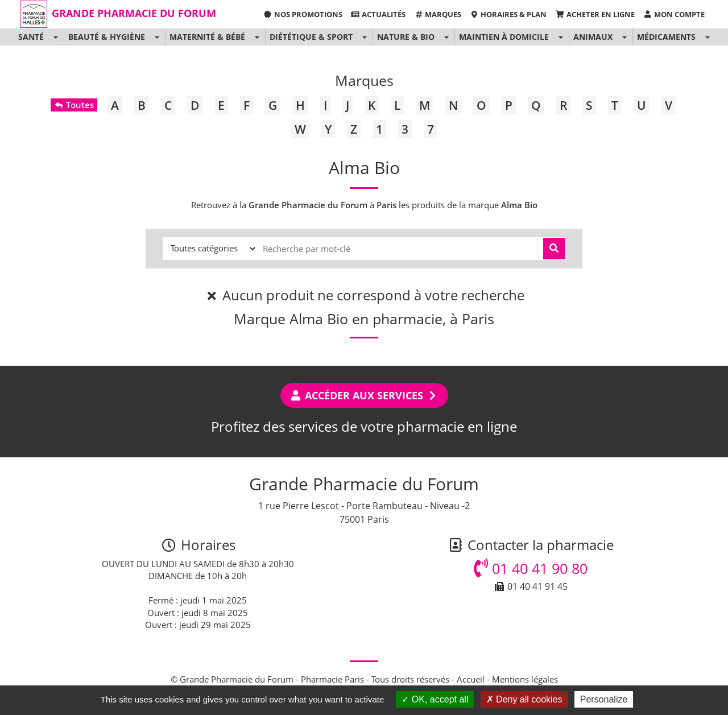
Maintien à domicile (504, 37)
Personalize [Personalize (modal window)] (604, 699)
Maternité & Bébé (207, 37)
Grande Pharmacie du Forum (134, 13)
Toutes (74, 105)
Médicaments (666, 37)
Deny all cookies (524, 699)
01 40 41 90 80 (531, 568)
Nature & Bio (406, 37)
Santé (31, 37)
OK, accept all (435, 699)
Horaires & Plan (508, 14)
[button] (55, 37)
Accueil (471, 679)
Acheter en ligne (595, 14)
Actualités (378, 14)
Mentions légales (525, 679)
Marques (438, 14)
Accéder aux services (364, 395)
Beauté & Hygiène (107, 37)
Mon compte (674, 14)
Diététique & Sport (311, 37)
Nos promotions (302, 14)
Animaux (593, 37)
